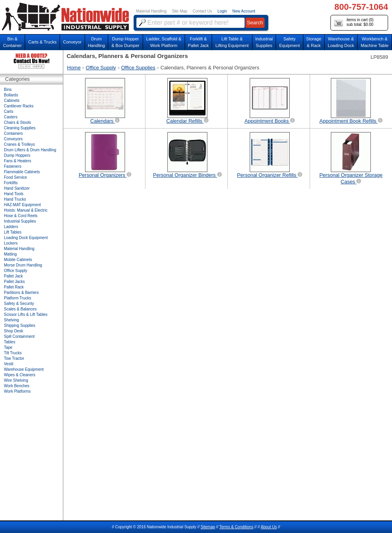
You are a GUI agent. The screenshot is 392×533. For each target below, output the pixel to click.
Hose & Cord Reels (21, 216)
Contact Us (202, 11)
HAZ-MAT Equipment (22, 205)
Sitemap (208, 527)
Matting (10, 254)
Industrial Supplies (20, 221)
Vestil (9, 364)
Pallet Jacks (14, 282)
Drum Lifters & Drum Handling (30, 150)
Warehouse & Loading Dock (341, 42)
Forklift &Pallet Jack (198, 42)
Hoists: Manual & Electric (26, 210)
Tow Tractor (14, 358)
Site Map (179, 11)
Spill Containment (19, 336)
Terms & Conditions (236, 527)
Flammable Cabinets (22, 172)
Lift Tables (13, 232)
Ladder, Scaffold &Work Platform (164, 42)
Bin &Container (13, 42)
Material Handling (151, 11)
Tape (8, 347)
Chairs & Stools (17, 122)
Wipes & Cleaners (20, 375)
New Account (244, 11)
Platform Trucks (17, 298)
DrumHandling (96, 42)
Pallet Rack (14, 287)
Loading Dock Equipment (26, 238)
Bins (8, 90)
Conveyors (13, 139)
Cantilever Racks (19, 106)
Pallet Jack (13, 276)
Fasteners (13, 166)
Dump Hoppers (17, 155)
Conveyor (72, 42)
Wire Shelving (16, 380)
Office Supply (101, 68)
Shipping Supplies (20, 325)
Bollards (11, 95)
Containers (13, 133)
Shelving (11, 320)
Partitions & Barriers (21, 293)
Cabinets (12, 101)
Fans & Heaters (17, 161)
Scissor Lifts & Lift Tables (26, 315)
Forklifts (11, 183)
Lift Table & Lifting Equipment (232, 42)
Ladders (11, 227)
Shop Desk (14, 331)
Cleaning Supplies (20, 128)
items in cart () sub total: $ (354, 23)
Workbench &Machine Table (375, 42)
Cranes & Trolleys (19, 144)
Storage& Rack (314, 42)
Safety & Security (19, 304)
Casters (11, 117)
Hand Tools (14, 194)
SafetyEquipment (289, 42)
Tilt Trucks (13, 353)
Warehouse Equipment (24, 369)
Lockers (11, 243)
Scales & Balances (20, 309)
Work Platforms (17, 391)
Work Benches (17, 386)
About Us (269, 527)
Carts (9, 111)
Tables (10, 342)
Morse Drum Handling (23, 265)
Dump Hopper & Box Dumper (125, 42)
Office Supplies (138, 68)
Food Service (15, 177)
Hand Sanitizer (17, 188)
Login (222, 11)
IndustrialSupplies (264, 42)
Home (74, 68)
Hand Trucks (15, 199)
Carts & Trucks (42, 42)
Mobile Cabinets (18, 260)
